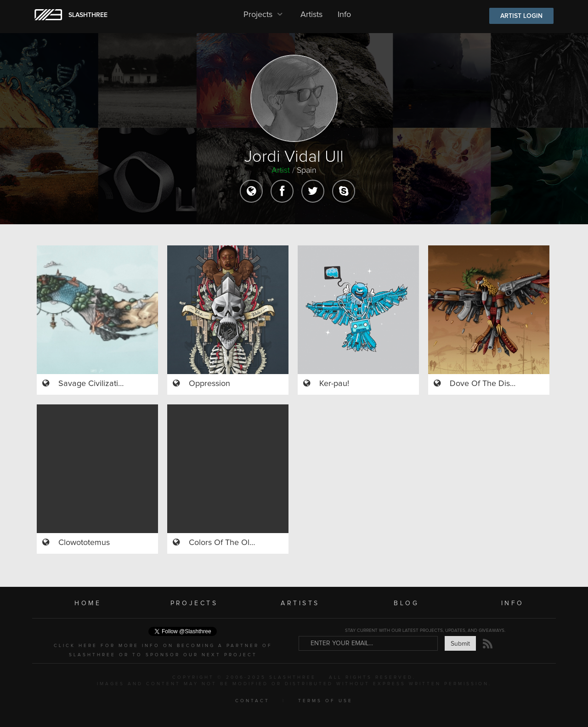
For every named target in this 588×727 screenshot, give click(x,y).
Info (344, 15)
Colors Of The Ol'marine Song (243, 543)
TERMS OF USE (325, 701)
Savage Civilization (93, 384)
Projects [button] (264, 15)
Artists (311, 15)
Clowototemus (84, 543)
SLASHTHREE (88, 15)
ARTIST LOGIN (521, 16)
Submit (460, 644)
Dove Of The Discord (488, 384)
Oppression (209, 384)
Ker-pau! (334, 384)
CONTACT (252, 701)
